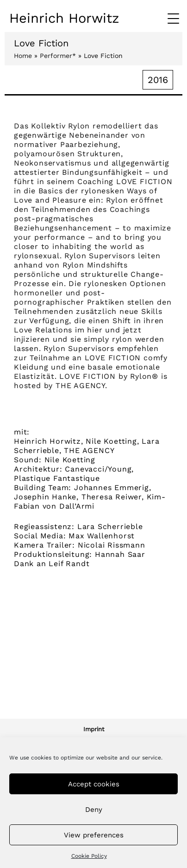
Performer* (58, 56)
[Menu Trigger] (173, 19)
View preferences (94, 835)
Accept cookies (94, 784)
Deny (94, 810)
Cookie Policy (89, 856)
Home (23, 56)
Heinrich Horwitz (64, 18)
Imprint (94, 729)
